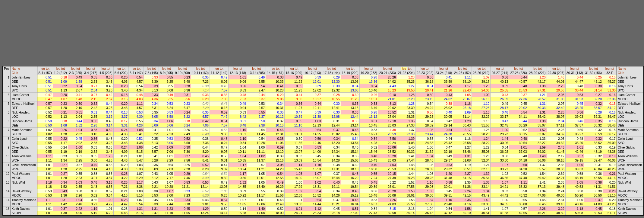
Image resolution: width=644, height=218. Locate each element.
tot (48, 69)
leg (43, 69)
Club (15, 73)
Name (16, 69)
